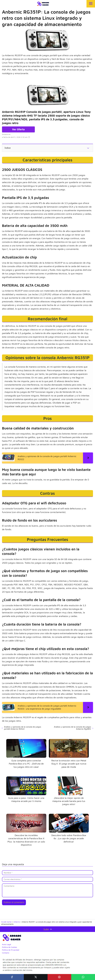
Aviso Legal (7, 944)
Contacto (6, 953)
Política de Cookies (10, 947)
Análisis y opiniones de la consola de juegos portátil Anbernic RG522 (23, 728)
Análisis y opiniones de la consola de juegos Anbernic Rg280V (72, 728)
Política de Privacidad (11, 950)
